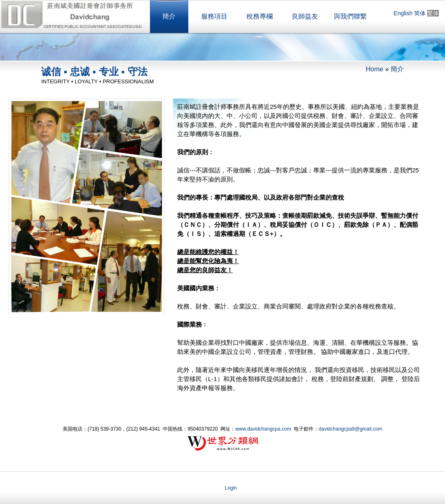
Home (375, 69)
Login (231, 488)
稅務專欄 (260, 16)
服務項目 (214, 16)
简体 (420, 13)
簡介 (169, 16)
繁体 (433, 13)
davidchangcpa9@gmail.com (350, 429)
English (403, 13)
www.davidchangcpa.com (263, 429)
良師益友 (305, 16)
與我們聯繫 (350, 16)
